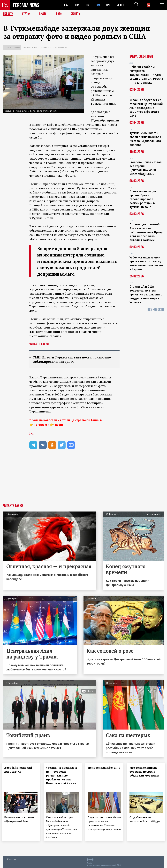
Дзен (58, 425)
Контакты (11, 858)
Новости (8, 14)
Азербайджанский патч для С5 (20, 770)
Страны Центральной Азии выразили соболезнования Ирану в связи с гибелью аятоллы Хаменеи (146, 232)
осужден (106, 395)
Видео (44, 14)
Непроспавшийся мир (102, 770)
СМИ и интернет (61, 48)
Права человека (31, 48)
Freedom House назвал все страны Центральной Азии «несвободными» (146, 168)
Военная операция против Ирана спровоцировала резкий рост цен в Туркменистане (143, 199)
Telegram (40, 425)
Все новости (156, 310)
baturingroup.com (108, 864)
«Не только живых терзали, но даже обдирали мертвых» (146, 772)
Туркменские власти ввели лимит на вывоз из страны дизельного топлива (145, 139)
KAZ (66, 5)
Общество (46, 48)
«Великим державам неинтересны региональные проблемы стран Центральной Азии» (62, 778)
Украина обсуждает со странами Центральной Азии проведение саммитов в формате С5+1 (146, 108)
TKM (98, 5)
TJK (88, 5)
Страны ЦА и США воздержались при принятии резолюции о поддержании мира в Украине (146, 294)
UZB (109, 5)
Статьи (27, 14)
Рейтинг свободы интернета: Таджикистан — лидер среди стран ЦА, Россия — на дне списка (146, 75)
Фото (60, 14)
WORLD (122, 5)
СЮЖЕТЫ (77, 14)
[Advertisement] (83, 480)
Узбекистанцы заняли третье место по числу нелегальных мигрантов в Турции (147, 263)
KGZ (77, 5)
